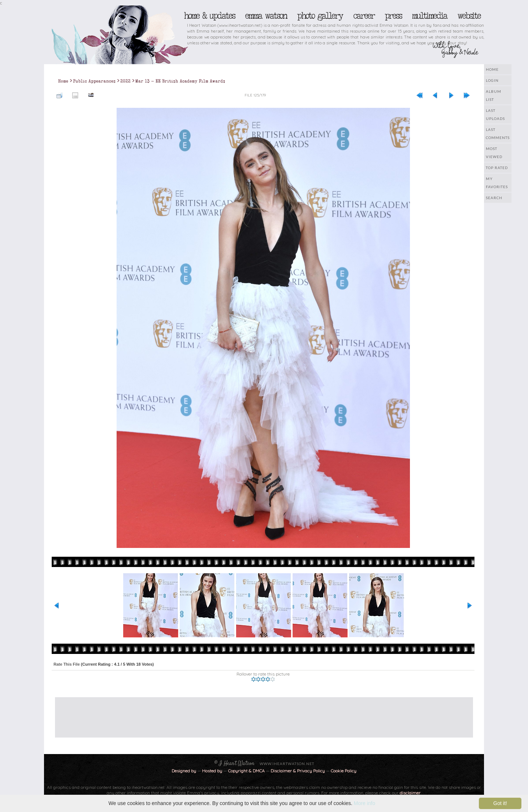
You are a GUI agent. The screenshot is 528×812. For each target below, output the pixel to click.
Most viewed (494, 153)
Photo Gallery (320, 16)
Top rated (497, 168)
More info (364, 803)
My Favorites (497, 183)
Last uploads (495, 114)
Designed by (184, 771)
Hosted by (212, 771)
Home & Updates (209, 16)
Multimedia (429, 16)
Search (494, 198)
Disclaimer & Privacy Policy (298, 771)
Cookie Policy (344, 771)
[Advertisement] (258, 714)
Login (492, 80)
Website (469, 16)
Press (393, 16)
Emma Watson (266, 16)
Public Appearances (94, 81)
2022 (125, 81)
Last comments (498, 133)
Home (492, 69)
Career (364, 16)
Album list (494, 95)
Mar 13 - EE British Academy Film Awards (180, 81)
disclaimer (410, 793)
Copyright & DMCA (246, 771)
